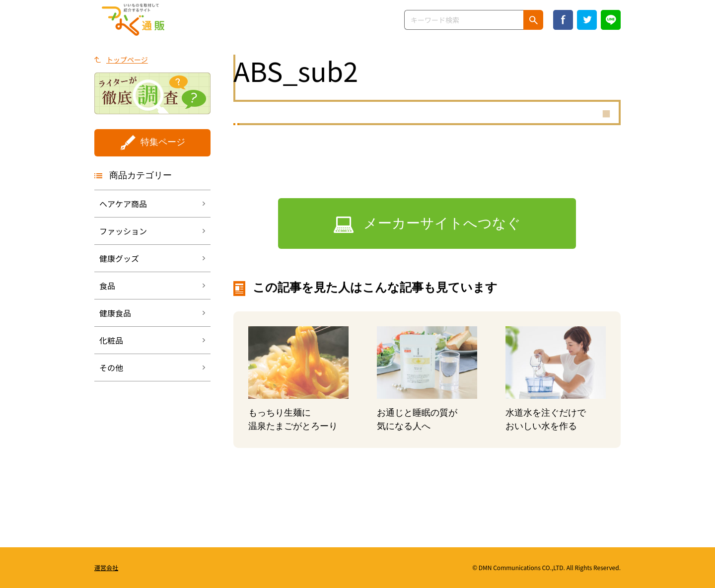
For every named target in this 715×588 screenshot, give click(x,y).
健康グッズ (119, 258)
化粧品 (111, 340)
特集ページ (163, 142)
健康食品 (115, 313)
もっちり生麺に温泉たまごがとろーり (293, 419)
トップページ (127, 60)
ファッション (123, 231)
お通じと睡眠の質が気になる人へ (417, 419)
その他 (111, 367)
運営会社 (106, 567)
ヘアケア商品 (123, 204)
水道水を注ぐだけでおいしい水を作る (546, 419)
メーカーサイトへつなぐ (442, 223)
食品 (107, 286)
